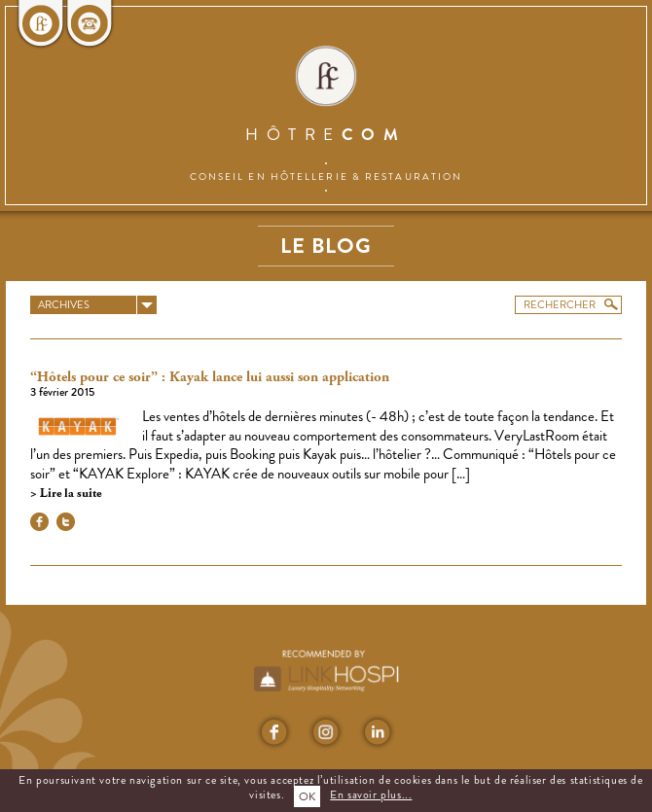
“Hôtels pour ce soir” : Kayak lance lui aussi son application (210, 377)
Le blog (326, 246)
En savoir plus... (371, 794)
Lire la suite (69, 494)
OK (307, 796)
